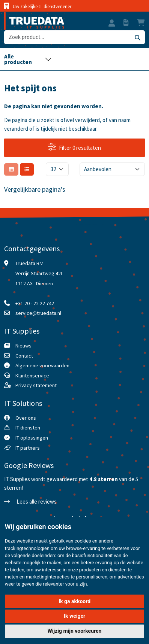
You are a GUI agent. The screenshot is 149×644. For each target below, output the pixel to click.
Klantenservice (32, 376)
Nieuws (23, 346)
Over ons (26, 418)
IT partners (28, 448)
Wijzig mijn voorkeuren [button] (75, 631)
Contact (24, 356)
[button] (112, 24)
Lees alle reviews (30, 502)
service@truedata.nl (38, 313)
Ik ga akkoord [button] (74, 601)
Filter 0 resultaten (75, 147)
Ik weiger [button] (74, 616)
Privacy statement (36, 385)
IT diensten (28, 428)
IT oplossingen (32, 438)
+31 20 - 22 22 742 (35, 303)
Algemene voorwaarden (42, 365)
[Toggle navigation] (28, 59)
